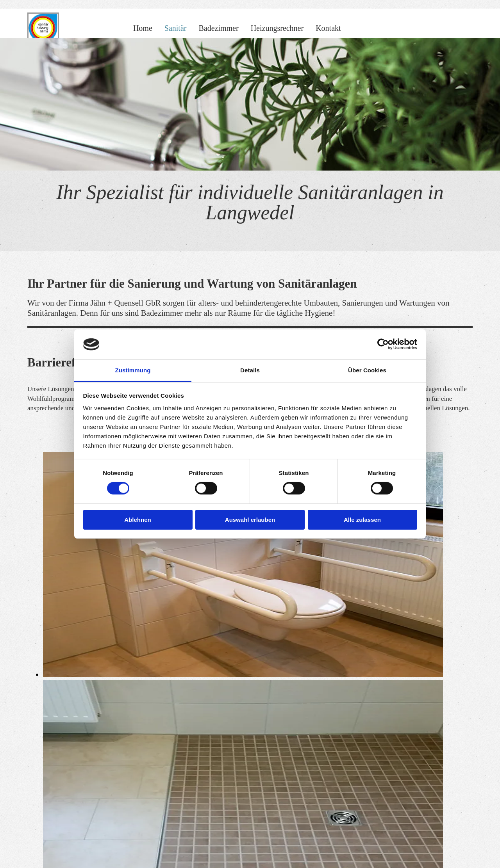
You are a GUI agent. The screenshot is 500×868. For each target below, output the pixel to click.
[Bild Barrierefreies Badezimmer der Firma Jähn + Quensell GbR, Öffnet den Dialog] (243, 674)
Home (143, 28)
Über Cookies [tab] (367, 370)
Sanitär (176, 28)
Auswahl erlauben (250, 520)
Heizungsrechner (277, 28)
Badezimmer (218, 28)
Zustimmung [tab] (133, 370)
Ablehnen (137, 520)
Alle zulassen (362, 520)
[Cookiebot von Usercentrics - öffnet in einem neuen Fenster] (383, 344)
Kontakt (328, 28)
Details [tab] (250, 370)
